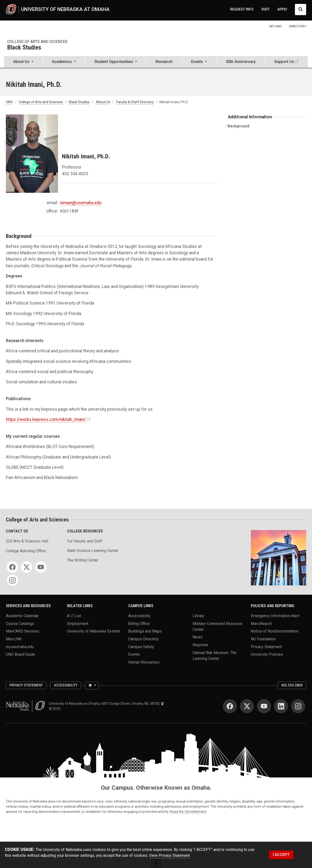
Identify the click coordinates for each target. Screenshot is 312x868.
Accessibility (139, 616)
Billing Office (139, 623)
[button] (23, 62)
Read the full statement (188, 812)
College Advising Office (26, 551)
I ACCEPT (281, 855)
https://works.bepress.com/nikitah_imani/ (46, 419)
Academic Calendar (22, 616)
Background (239, 126)
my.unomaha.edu (20, 647)
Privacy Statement (266, 647)
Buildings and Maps (145, 631)
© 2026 (55, 709)
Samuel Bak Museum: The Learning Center (214, 655)
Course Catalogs (20, 623)
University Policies (267, 654)
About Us (103, 102)
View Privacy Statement (170, 855)
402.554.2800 (292, 685)
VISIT (265, 9)
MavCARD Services (23, 631)
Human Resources (144, 662)
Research (164, 62)
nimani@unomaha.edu (81, 203)
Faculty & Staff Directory (135, 102)
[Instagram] (12, 580)
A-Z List (74, 616)
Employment (78, 623)
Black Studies (24, 48)
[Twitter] (27, 567)
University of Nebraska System (94, 631)
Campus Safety (141, 647)
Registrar (200, 645)
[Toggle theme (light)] (92, 685)
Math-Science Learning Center (93, 551)
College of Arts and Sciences (37, 42)
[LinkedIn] (281, 706)
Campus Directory (143, 639)
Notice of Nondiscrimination (275, 631)
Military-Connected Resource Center (217, 626)
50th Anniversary (241, 62)
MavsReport (261, 623)
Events (134, 654)
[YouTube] (41, 567)
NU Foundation (263, 639)
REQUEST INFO (242, 9)
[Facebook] (12, 567)
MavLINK (14, 639)
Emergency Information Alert (275, 616)
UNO (9, 102)
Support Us (284, 62)
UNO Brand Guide (20, 654)
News (198, 637)
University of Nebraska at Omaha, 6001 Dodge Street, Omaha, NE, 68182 (107, 704)
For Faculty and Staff (85, 541)
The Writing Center (83, 560)
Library (198, 616)
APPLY (282, 9)
